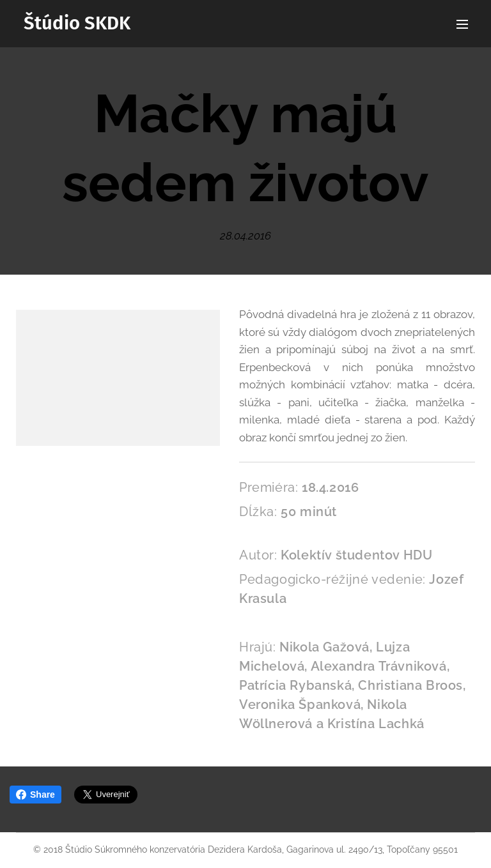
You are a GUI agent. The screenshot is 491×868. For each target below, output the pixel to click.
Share (35, 795)
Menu (462, 24)
